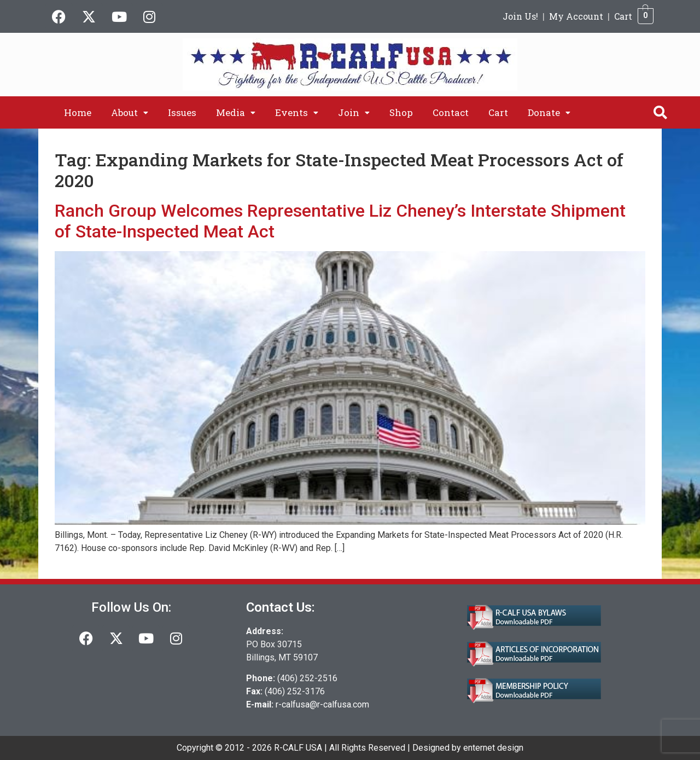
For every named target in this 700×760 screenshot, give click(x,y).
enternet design (493, 748)
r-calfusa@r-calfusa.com (322, 704)
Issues (182, 112)
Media (236, 112)
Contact (451, 112)
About (130, 112)
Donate (549, 112)
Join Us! (520, 16)
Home (78, 112)
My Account (576, 16)
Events (297, 112)
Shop (401, 112)
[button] (130, 112)
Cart (623, 16)
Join (354, 112)
